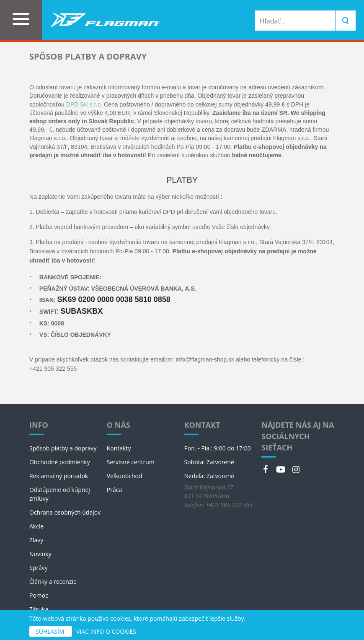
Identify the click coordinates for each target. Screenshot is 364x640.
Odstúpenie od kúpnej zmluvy (60, 494)
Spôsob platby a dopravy (63, 448)
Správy (39, 568)
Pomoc (39, 595)
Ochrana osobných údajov (65, 512)
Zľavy (36, 540)
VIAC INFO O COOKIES (106, 631)
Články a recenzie (53, 581)
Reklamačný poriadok (59, 476)
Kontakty (119, 448)
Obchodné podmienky (60, 462)
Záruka (39, 609)
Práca (114, 490)
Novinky (40, 554)
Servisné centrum (131, 462)
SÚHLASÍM (51, 631)
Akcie (36, 526)
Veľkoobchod (125, 476)
